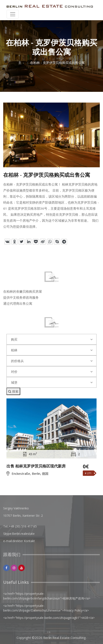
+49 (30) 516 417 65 (23, 526)
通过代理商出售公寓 (18, 303)
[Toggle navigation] (13, 14)
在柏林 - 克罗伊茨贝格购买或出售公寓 (57, 63)
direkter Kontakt (24, 541)
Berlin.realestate (23, 534)
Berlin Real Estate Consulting (65, 638)
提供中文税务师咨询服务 (21, 297)
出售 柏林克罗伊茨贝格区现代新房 (36, 466)
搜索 (13, 391)
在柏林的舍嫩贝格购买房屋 (23, 291)
